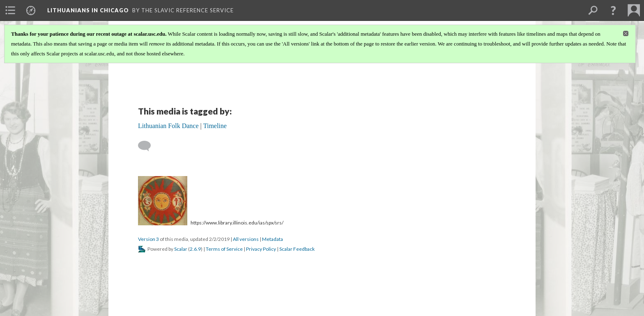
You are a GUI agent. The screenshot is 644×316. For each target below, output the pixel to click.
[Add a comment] (148, 146)
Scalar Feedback (297, 249)
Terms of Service (224, 249)
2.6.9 (195, 249)
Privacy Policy (261, 249)
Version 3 (148, 239)
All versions (246, 239)
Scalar (181, 249)
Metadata (273, 239)
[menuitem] (10, 10)
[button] (613, 10)
